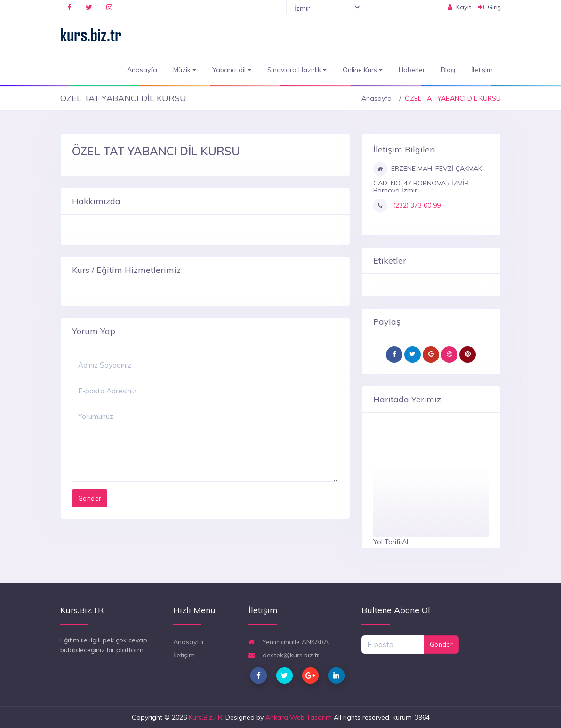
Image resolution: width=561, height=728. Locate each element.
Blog (448, 70)
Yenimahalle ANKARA (289, 642)
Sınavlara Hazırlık (297, 70)
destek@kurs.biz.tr (284, 655)
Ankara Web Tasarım (299, 717)
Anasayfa (142, 70)
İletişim (482, 70)
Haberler (412, 70)
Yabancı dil (232, 70)
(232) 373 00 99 (416, 205)
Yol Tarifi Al (391, 542)
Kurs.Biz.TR (205, 717)
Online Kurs (363, 70)
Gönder (441, 644)
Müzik (185, 70)
